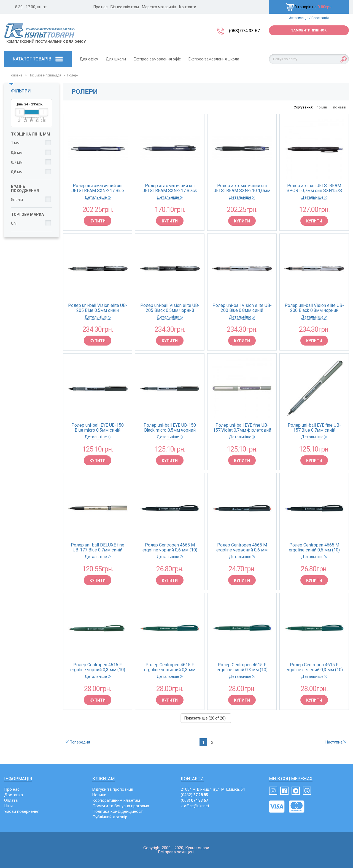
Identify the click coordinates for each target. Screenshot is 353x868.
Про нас (100, 7)
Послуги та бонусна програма (121, 806)
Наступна (336, 742)
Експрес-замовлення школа (214, 59)
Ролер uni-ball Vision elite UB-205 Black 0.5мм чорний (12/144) (170, 308)
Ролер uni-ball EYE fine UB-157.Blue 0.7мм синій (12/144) (314, 428)
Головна (16, 75)
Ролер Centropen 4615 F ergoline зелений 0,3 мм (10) (314, 667)
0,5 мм (17, 153)
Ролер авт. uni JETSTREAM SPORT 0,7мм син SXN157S (314, 188)
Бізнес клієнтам (125, 7)
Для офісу (89, 59)
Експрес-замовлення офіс (157, 59)
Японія (17, 200)
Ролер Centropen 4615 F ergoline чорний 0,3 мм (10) (98, 667)
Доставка (14, 795)
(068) (194, 800)
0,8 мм (17, 172)
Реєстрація (320, 18)
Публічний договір (110, 817)
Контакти (188, 7)
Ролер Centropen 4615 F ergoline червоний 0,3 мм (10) (170, 667)
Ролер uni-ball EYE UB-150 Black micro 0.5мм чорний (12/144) (170, 428)
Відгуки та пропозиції (113, 789)
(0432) (194, 795)
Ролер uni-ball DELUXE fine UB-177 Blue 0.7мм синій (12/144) (98, 548)
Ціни (8, 806)
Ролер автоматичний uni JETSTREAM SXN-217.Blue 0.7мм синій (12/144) (98, 188)
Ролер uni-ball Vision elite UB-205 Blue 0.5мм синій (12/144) (98, 308)
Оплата (11, 800)
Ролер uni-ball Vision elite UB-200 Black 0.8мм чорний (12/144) (314, 308)
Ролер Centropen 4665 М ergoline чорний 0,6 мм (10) (170, 548)
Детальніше (98, 197)
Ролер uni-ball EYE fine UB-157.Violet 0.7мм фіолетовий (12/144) (242, 428)
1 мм (15, 143)
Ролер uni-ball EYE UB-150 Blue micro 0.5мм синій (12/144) (98, 428)
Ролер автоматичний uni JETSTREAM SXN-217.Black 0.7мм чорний (170, 188)
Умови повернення (22, 811)
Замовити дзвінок (309, 30)
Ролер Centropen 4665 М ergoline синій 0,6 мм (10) (314, 548)
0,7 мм (17, 162)
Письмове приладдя (45, 75)
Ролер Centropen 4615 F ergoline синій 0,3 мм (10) (242, 667)
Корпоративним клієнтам (116, 800)
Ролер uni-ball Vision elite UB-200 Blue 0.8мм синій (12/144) (242, 308)
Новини (99, 795)
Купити (98, 221)
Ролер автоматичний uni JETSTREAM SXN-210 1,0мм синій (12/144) (242, 188)
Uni (14, 223)
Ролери (73, 75)
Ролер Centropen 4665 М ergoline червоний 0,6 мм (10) (242, 548)
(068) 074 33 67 (244, 31)
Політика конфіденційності (118, 811)
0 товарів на (309, 7)
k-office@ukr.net (195, 806)
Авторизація (299, 18)
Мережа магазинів (159, 7)
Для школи (116, 59)
